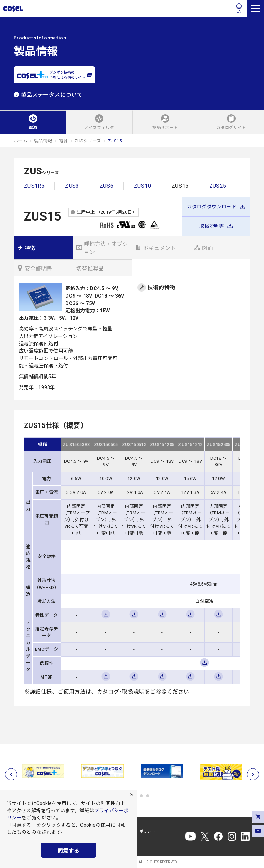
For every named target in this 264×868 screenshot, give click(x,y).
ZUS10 (142, 186)
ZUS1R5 (34, 186)
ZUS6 (106, 186)
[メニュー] (255, 9)
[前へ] (11, 774)
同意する (68, 851)
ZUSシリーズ (88, 141)
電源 (64, 141)
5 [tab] (141, 796)
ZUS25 (218, 186)
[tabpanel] (43, 771)
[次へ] (253, 774)
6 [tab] (148, 796)
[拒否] (132, 795)
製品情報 (43, 141)
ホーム (21, 141)
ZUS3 (72, 186)
